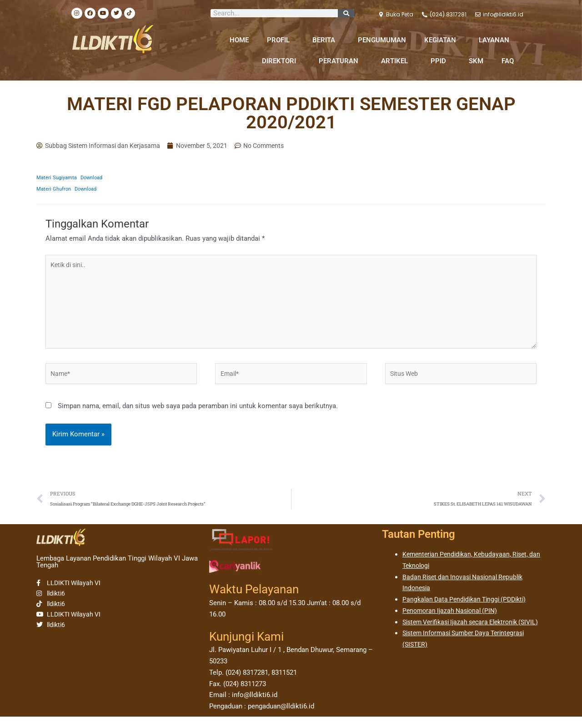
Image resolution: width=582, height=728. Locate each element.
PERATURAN (341, 61)
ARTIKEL (397, 61)
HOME (239, 40)
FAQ (508, 61)
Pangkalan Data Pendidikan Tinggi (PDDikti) (468, 611)
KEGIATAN (442, 40)
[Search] (346, 13)
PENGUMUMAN (382, 40)
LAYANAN (496, 40)
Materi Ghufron (55, 190)
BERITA (326, 40)
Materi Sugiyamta (58, 178)
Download (97, 178)
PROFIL (281, 40)
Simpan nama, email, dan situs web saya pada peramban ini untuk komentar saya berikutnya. (198, 416)
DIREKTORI (281, 61)
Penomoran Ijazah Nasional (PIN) (453, 622)
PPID (441, 61)
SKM (476, 61)
